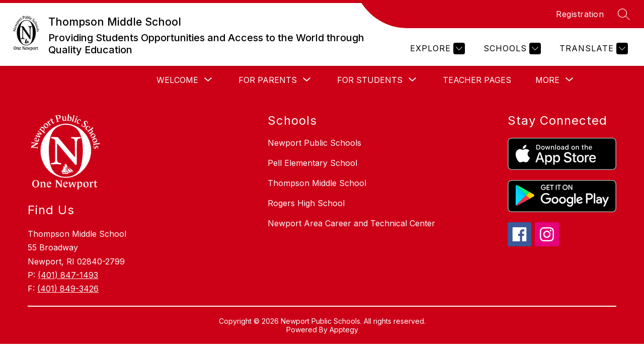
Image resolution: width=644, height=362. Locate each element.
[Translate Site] (592, 49)
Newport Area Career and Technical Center (351, 223)
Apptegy (344, 330)
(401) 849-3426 (68, 289)
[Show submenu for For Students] (370, 80)
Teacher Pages (477, 80)
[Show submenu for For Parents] (268, 80)
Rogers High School (306, 203)
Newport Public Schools (314, 143)
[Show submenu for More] (547, 80)
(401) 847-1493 (68, 275)
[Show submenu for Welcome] (177, 80)
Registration (580, 14)
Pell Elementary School (312, 163)
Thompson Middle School (317, 183)
